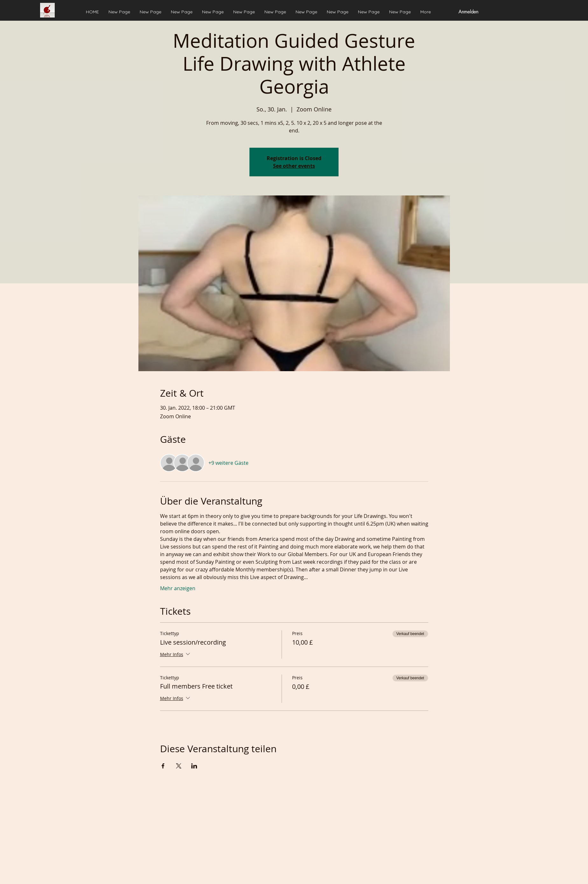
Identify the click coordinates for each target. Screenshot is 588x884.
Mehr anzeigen (178, 588)
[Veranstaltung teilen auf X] (179, 766)
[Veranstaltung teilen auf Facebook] (163, 766)
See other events (294, 166)
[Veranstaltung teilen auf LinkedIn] (194, 766)
